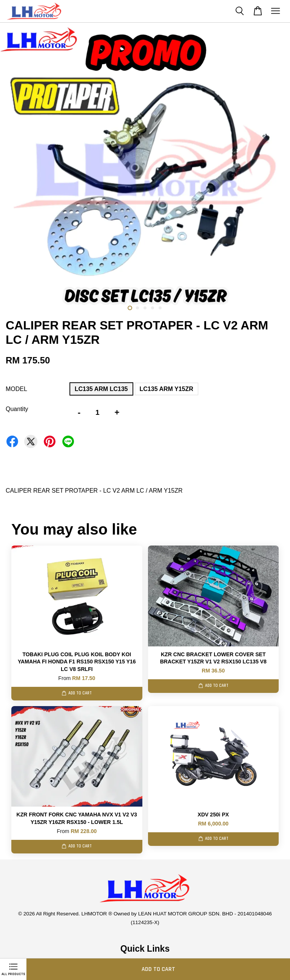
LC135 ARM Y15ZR (167, 389)
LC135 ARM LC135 (101, 389)
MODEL (16, 389)
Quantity (17, 409)
